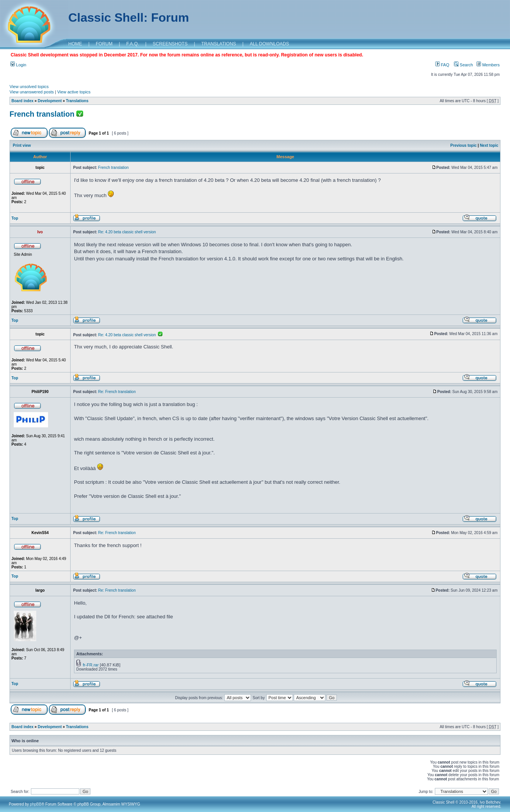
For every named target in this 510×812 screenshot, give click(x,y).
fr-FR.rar (91, 665)
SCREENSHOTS (170, 44)
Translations (77, 101)
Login (18, 65)
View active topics (74, 92)
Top (15, 218)
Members (488, 65)
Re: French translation (117, 392)
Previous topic (464, 145)
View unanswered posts (32, 92)
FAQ (442, 65)
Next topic (489, 145)
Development (50, 101)
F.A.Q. (133, 44)
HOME (75, 44)
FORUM (104, 44)
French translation (42, 114)
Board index (23, 101)
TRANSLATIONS (219, 44)
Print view (22, 145)
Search (463, 65)
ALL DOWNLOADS (269, 44)
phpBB (36, 804)
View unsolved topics (29, 87)
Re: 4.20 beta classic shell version (127, 232)
